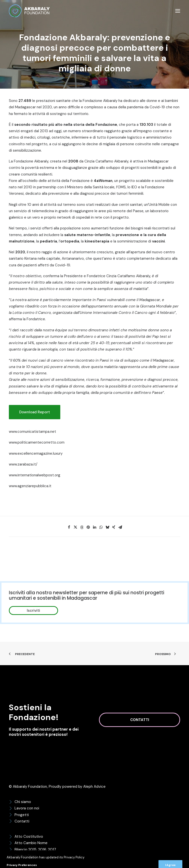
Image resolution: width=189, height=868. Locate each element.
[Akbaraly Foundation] (29, 11)
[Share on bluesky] (107, 527)
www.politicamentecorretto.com (37, 442)
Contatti (22, 821)
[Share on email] (120, 527)
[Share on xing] (114, 527)
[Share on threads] (82, 527)
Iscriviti (33, 611)
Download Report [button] (35, 412)
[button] (178, 11)
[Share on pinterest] (88, 527)
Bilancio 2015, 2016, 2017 (35, 850)
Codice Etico (26, 856)
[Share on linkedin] (94, 527)
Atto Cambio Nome (31, 843)
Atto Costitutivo (29, 836)
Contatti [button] (140, 720)
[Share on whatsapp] (101, 527)
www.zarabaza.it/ (23, 464)
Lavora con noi (27, 808)
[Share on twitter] (75, 527)
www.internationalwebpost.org (35, 475)
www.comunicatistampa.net (32, 432)
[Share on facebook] (69, 527)
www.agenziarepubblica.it (30, 486)
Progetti (22, 815)
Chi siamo (23, 802)
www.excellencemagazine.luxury (36, 453)
